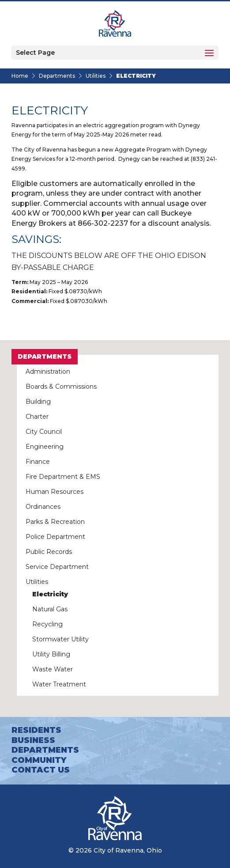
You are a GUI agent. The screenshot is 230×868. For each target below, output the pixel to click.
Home (20, 76)
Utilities (96, 76)
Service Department (57, 567)
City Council (44, 432)
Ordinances (43, 507)
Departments (57, 76)
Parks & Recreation (55, 522)
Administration (48, 371)
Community (39, 760)
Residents (36, 730)
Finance (38, 462)
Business (33, 740)
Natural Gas (50, 609)
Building (38, 402)
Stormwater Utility (60, 639)
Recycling (47, 624)
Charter (37, 417)
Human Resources (55, 492)
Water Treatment (59, 684)
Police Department (55, 537)
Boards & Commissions (61, 387)
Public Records (49, 552)
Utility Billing (51, 654)
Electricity (50, 594)
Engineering (45, 447)
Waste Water (53, 669)
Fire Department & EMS (63, 477)
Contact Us (41, 770)
